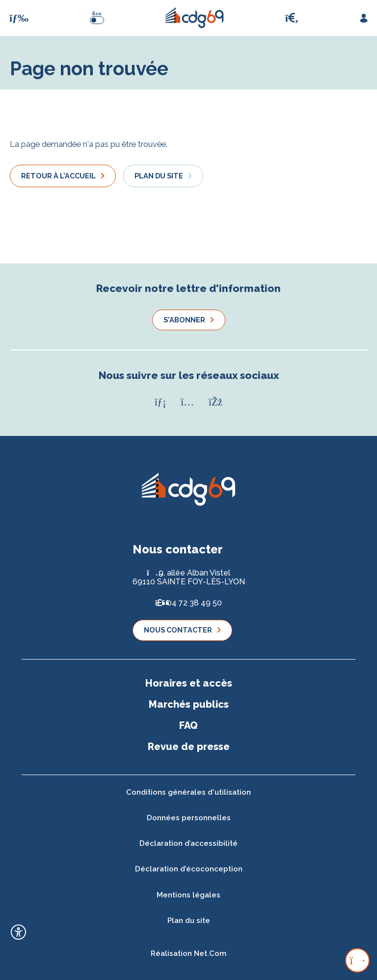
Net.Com (210, 953)
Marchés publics (189, 704)
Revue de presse (189, 747)
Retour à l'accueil (58, 176)
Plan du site (159, 176)
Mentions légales (188, 895)
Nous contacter (178, 630)
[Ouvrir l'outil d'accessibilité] (18, 932)
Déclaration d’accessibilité (188, 843)
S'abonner (184, 320)
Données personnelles (189, 818)
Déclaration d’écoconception (189, 869)
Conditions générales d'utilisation (188, 792)
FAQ (188, 725)
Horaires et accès (189, 683)
